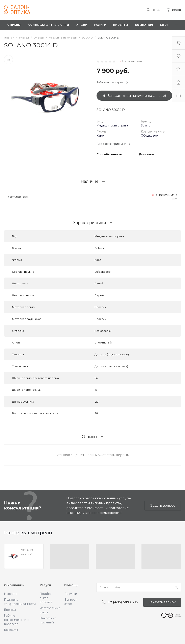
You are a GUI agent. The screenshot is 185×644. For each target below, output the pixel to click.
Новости (10, 594)
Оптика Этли (19, 197)
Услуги (45, 585)
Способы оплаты (109, 154)
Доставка (146, 154)
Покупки (71, 594)
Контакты (11, 630)
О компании (14, 585)
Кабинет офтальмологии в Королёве (16, 620)
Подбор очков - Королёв (46, 598)
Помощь (71, 585)
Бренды (10, 610)
